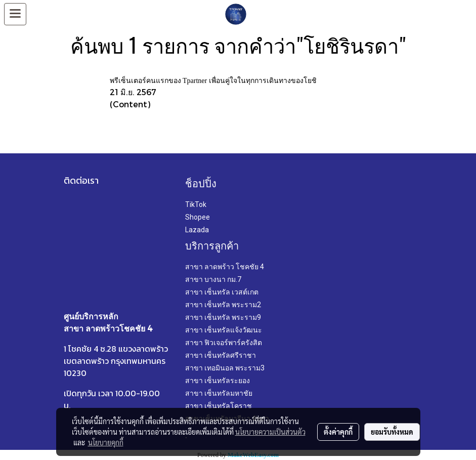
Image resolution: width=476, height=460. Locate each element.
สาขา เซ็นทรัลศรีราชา (221, 355)
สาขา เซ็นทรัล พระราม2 (223, 305)
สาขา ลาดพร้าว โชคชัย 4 (225, 267)
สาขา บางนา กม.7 (213, 279)
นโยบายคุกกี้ (106, 442)
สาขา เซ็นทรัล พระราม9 (223, 317)
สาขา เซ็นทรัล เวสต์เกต (222, 292)
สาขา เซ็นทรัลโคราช (219, 406)
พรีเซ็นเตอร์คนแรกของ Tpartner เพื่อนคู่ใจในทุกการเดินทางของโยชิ (213, 81)
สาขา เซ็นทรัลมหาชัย (219, 393)
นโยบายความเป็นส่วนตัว (270, 432)
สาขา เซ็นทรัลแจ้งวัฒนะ (224, 330)
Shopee (198, 217)
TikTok (196, 204)
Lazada (197, 230)
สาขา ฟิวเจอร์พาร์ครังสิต (224, 343)
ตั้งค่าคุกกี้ (338, 432)
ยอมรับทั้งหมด (392, 432)
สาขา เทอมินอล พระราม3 (225, 368)
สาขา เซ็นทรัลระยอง (218, 381)
